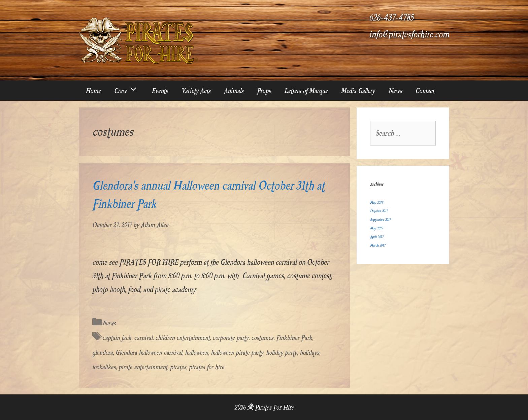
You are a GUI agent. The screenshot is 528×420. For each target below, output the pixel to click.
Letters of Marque (306, 91)
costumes (262, 338)
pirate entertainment (143, 367)
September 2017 (380, 220)
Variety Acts (196, 91)
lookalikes (104, 367)
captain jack (117, 338)
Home (93, 91)
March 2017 (378, 245)
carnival (143, 338)
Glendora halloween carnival (149, 352)
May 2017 (376, 228)
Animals (234, 91)
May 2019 (376, 203)
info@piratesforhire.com (409, 34)
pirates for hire (207, 367)
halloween (196, 352)
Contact (425, 91)
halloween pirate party (237, 352)
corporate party (230, 338)
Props (264, 91)
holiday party (282, 352)
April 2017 (377, 237)
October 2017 (379, 211)
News (395, 91)
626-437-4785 (391, 18)
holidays (309, 352)
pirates (178, 367)
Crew (129, 91)
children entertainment (183, 338)
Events (160, 91)
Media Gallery (358, 91)
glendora (103, 352)
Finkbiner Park (294, 338)
